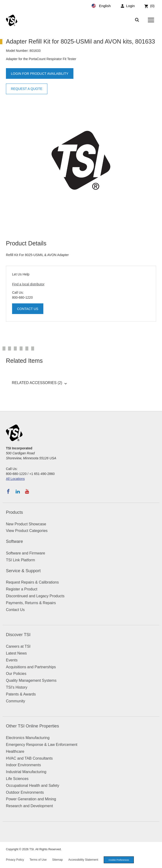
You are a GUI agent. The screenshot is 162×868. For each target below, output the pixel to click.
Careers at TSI (18, 646)
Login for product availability (40, 74)
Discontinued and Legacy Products (35, 596)
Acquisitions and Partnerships (31, 667)
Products (14, 512)
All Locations (15, 479)
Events (12, 660)
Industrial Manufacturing (26, 772)
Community (16, 701)
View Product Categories (27, 531)
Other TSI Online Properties (32, 726)
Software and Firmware (25, 553)
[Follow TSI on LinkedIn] (18, 492)
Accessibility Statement (83, 860)
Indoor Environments (23, 765)
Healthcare (15, 751)
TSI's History (17, 687)
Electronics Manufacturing (28, 738)
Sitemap (57, 860)
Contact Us (28, 309)
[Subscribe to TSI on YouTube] (27, 492)
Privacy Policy (15, 860)
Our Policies (16, 674)
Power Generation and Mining (31, 799)
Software (14, 541)
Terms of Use (38, 860)
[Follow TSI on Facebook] (8, 492)
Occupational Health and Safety (33, 786)
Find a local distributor (28, 284)
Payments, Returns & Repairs (31, 603)
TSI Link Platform (20, 560)
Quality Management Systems (31, 680)
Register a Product (22, 589)
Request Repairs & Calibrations (32, 582)
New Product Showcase (26, 524)
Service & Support (23, 571)
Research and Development (29, 806)
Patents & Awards (21, 694)
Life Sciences (17, 779)
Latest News (16, 653)
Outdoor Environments (25, 792)
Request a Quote (27, 89)
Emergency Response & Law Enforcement (42, 745)
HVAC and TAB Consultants (29, 758)
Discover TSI (18, 635)
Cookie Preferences (119, 860)
